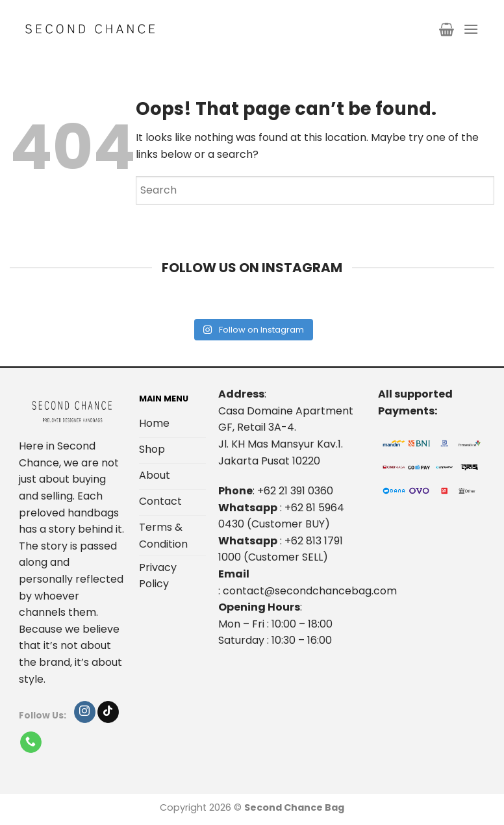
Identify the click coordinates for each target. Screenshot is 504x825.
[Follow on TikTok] (108, 712)
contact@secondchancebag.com (310, 591)
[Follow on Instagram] (85, 712)
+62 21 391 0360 (295, 491)
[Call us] (31, 742)
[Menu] (471, 29)
